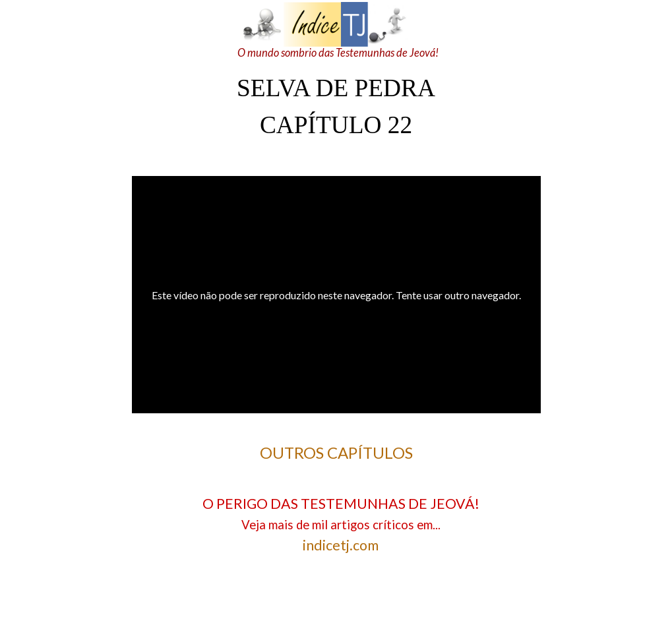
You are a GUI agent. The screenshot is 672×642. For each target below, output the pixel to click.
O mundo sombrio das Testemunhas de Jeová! (338, 52)
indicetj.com (341, 545)
